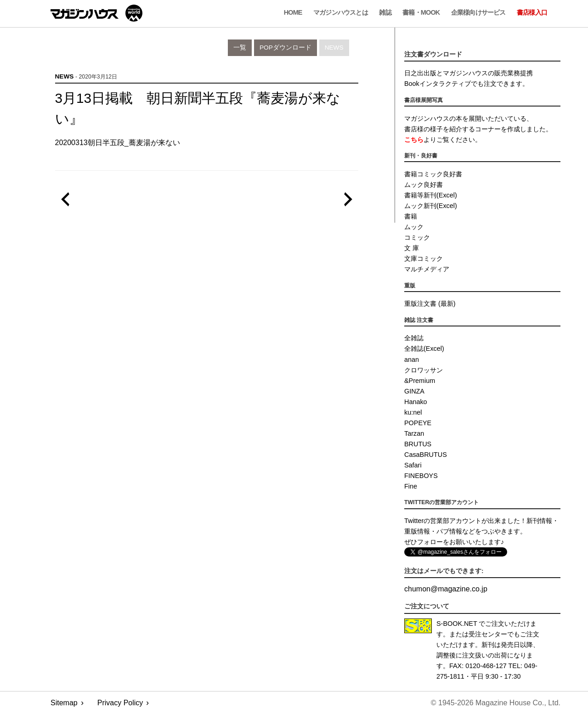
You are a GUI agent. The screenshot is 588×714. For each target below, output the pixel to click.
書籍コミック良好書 (433, 174)
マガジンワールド (96, 13)
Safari (413, 465)
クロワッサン (424, 370)
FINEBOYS (421, 476)
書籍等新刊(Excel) (431, 195)
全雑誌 (414, 338)
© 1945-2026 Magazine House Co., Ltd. (496, 703)
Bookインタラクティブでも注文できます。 (466, 84)
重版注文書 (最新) (430, 304)
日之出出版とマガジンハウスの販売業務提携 (469, 73)
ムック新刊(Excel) (431, 206)
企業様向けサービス (478, 12)
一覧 (240, 48)
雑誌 (385, 12)
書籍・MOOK (421, 12)
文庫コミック (424, 259)
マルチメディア (427, 269)
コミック (417, 237)
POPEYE (418, 423)
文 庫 (412, 248)
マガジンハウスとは (341, 12)
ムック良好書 (424, 185)
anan (412, 360)
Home (293, 12)
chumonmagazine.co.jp (446, 589)
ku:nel (413, 412)
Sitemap (64, 703)
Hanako (416, 402)
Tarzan (414, 433)
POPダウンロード (286, 48)
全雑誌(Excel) (424, 349)
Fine (411, 486)
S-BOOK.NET (457, 624)
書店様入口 (532, 12)
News (334, 48)
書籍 (411, 216)
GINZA (414, 391)
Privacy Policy (120, 703)
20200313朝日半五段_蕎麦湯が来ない (118, 143)
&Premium (420, 381)
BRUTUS (418, 444)
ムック (414, 227)
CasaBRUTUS (426, 455)
